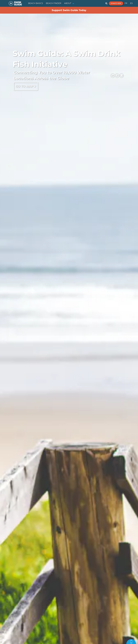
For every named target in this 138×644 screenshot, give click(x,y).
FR (126, 3)
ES (131, 3)
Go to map (26, 86)
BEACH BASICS (36, 3)
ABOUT (68, 3)
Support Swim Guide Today (69, 10)
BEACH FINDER (54, 3)
